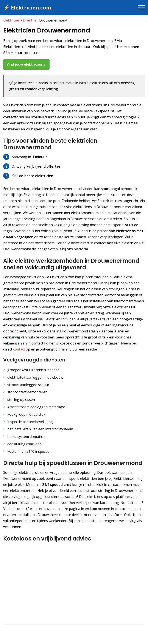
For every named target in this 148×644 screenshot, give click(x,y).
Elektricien (12, 20)
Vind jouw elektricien (24, 64)
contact (19, 349)
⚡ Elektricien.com (27, 7)
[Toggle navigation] (142, 8)
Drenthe (30, 20)
